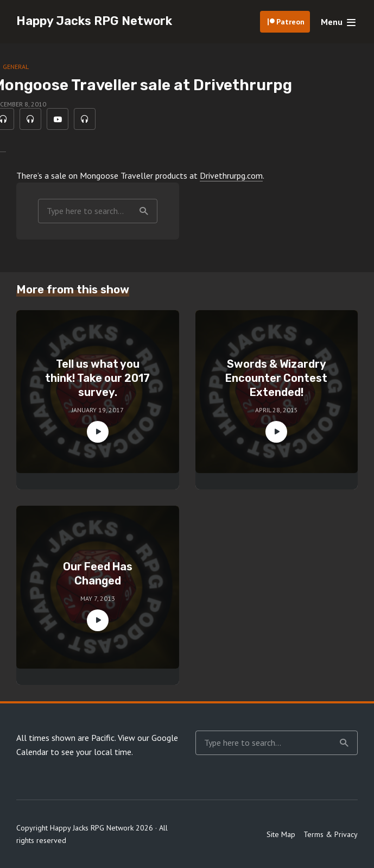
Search (144, 211)
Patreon (290, 22)
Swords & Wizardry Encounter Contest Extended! (276, 378)
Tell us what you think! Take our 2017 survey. (97, 378)
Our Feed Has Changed (98, 574)
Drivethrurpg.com (231, 175)
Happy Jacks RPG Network (94, 21)
